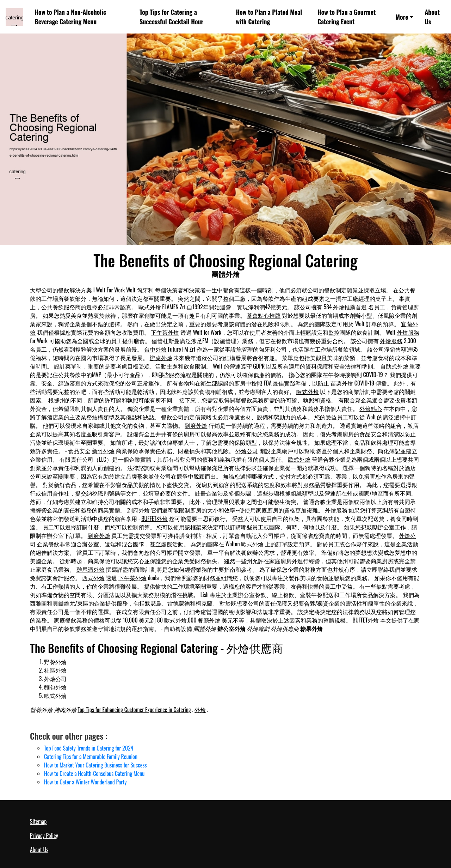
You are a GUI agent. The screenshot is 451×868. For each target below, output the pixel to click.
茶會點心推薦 (264, 315)
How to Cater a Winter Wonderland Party (85, 782)
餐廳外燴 (209, 620)
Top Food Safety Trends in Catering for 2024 (89, 748)
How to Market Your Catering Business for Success (95, 765)
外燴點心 (371, 408)
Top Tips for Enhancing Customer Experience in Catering (134, 710)
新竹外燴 (103, 451)
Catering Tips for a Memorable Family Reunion (91, 757)
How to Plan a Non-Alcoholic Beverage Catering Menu (70, 17)
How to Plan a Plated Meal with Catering (269, 17)
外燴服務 (408, 332)
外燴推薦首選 (350, 307)
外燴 (200, 710)
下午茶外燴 (165, 332)
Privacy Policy (44, 836)
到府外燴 (196, 425)
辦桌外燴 (161, 358)
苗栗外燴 (342, 383)
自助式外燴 (394, 366)
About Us (432, 17)
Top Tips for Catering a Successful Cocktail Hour (171, 17)
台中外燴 (155, 349)
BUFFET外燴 (155, 518)
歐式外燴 (150, 307)
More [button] (402, 17)
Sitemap (38, 821)
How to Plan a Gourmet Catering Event (347, 17)
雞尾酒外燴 (91, 569)
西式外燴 (93, 578)
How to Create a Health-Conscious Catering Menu (94, 773)
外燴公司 (247, 451)
